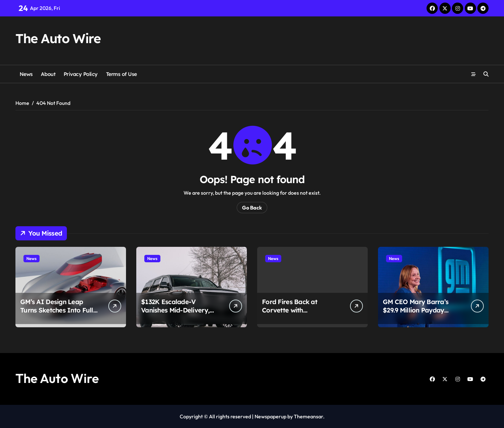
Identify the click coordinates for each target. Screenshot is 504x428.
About (48, 74)
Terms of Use (122, 74)
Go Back (252, 208)
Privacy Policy (81, 74)
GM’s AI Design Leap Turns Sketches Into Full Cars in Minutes (57, 310)
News (26, 74)
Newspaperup (270, 416)
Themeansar (308, 416)
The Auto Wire (58, 38)
